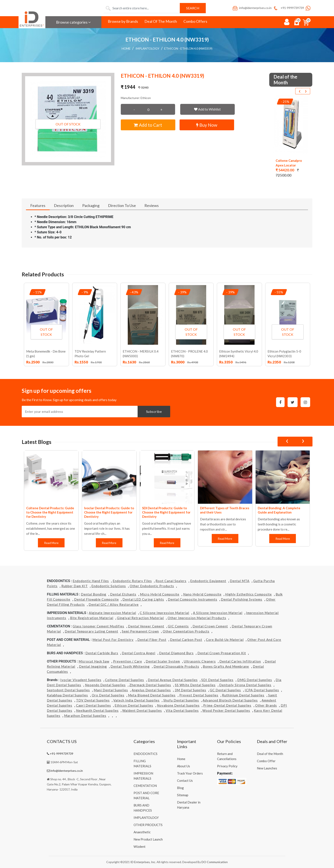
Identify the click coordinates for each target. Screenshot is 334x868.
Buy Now (207, 125)
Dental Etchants (123, 594)
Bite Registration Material (92, 618)
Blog (180, 788)
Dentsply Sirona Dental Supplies (245, 685)
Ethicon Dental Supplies (134, 705)
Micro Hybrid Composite (160, 594)
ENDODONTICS (145, 754)
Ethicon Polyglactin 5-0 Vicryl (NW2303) (284, 354)
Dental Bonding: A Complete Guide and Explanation (279, 510)
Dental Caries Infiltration (240, 661)
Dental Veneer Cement (146, 626)
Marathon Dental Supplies (85, 716)
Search (193, 8)
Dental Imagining (93, 666)
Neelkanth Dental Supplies (97, 710)
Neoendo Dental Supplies (105, 685)
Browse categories (73, 22)
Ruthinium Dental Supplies (243, 695)
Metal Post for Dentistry (113, 640)
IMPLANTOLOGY (147, 48)
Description (64, 205)
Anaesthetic (142, 832)
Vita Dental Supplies (182, 710)
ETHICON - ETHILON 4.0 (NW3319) (188, 48)
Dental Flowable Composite (96, 599)
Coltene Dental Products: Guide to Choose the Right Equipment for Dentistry (50, 512)
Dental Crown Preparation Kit (222, 653)
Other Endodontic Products (152, 586)
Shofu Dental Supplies (181, 700)
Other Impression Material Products (197, 618)
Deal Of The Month (161, 21)
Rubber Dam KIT (75, 586)
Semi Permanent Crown (140, 631)
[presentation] (299, 91)
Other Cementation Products (186, 631)
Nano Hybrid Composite (202, 594)
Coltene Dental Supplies (125, 680)
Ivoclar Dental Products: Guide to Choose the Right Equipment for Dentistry (109, 512)
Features (38, 205)
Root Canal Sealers (171, 581)
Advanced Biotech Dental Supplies (230, 700)
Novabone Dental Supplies (178, 705)
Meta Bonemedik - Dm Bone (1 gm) (46, 354)
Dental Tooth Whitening (130, 666)
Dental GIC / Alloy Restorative (114, 604)
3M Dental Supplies (190, 690)
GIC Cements (178, 626)
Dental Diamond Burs (176, 653)
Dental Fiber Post (152, 640)
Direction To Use (122, 205)
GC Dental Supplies (225, 690)
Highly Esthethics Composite (248, 594)
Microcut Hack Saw (94, 661)
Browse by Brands (123, 21)
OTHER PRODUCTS (148, 825)
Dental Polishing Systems (242, 599)
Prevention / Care (128, 661)
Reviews (152, 205)
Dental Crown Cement (210, 626)
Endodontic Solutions (109, 586)
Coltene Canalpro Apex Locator (289, 163)
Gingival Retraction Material (140, 618)
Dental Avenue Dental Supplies (173, 680)
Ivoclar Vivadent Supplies (81, 680)
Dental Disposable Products (176, 666)
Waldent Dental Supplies (142, 710)
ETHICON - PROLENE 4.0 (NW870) (189, 354)
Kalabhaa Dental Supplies (67, 695)
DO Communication (215, 862)
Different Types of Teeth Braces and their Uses (225, 510)
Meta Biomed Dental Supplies (152, 695)
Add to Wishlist (207, 109)
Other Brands (266, 705)
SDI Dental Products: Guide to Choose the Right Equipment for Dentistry (166, 512)
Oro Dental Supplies (108, 695)
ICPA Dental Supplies (262, 690)
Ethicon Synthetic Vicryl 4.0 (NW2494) (239, 354)
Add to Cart (148, 125)
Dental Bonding (94, 594)
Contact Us (185, 780)
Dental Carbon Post (186, 640)
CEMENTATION (145, 786)
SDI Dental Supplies (217, 680)
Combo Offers (195, 21)
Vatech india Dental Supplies (136, 700)
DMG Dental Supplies (255, 680)
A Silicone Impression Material (218, 613)
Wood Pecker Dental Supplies (226, 710)
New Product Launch (148, 839)
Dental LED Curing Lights (143, 599)
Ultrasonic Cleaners (200, 661)
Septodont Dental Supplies (68, 690)
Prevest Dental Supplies (199, 695)
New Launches (267, 768)
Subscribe (154, 411)
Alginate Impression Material (112, 613)
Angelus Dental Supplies (151, 690)
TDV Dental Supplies (93, 700)
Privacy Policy (227, 766)
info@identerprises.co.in (252, 8)
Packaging (91, 205)
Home (126, 48)
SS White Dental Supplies (195, 685)
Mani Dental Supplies (111, 690)
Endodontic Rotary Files (132, 581)
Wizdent (140, 846)
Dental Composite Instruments (193, 599)
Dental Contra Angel (139, 653)
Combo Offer (266, 761)
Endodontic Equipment (208, 581)
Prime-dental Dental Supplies (227, 705)
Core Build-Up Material (225, 640)
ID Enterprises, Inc (143, 862)
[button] (68, 119)
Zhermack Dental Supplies (150, 685)
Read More (51, 543)
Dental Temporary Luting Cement (91, 631)
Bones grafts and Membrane (226, 666)
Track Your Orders (190, 773)
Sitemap (183, 795)
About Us (184, 766)
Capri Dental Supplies (94, 705)
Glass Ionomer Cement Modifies (98, 626)
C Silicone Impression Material (164, 613)
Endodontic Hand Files (91, 581)
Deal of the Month (270, 754)
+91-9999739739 (288, 8)
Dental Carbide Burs (102, 653)
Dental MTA (240, 581)
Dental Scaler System (163, 661)
